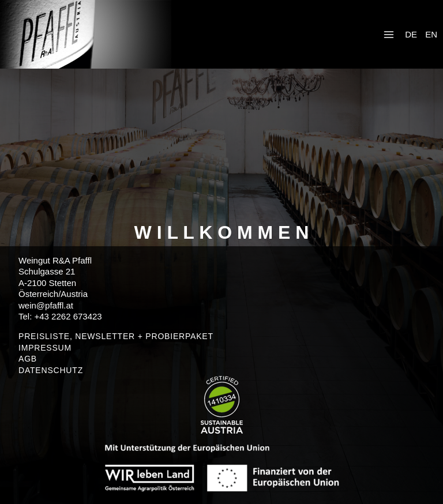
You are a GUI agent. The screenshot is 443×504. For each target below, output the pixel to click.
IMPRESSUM (45, 348)
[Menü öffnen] (389, 34)
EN (431, 34)
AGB (28, 359)
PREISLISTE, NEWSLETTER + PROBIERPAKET (116, 336)
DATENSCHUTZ (51, 370)
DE (411, 34)
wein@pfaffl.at (46, 305)
